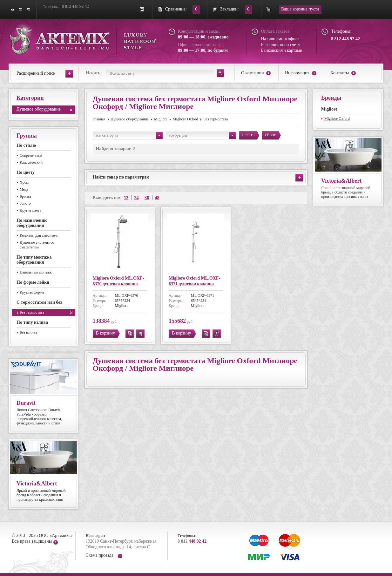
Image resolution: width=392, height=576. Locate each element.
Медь (24, 189)
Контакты (340, 73)
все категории (129, 136)
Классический (31, 162)
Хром (24, 182)
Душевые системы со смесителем (37, 245)
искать (249, 135)
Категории (30, 98)
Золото (25, 203)
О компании (252, 73)
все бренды (202, 136)
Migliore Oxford (186, 119)
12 (126, 198)
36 (147, 198)
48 (157, 198)
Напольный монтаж (36, 272)
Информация (297, 73)
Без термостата (32, 312)
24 (137, 198)
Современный (31, 155)
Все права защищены (32, 541)
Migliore (161, 119)
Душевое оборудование (39, 109)
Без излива (28, 332)
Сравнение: (176, 9)
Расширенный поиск (36, 73)
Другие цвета (30, 210)
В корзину (106, 333)
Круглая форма (32, 292)
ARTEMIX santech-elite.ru (83, 39)
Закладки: (230, 9)
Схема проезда (100, 555)
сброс (271, 135)
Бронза (25, 196)
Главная (99, 119)
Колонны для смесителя (39, 235)
